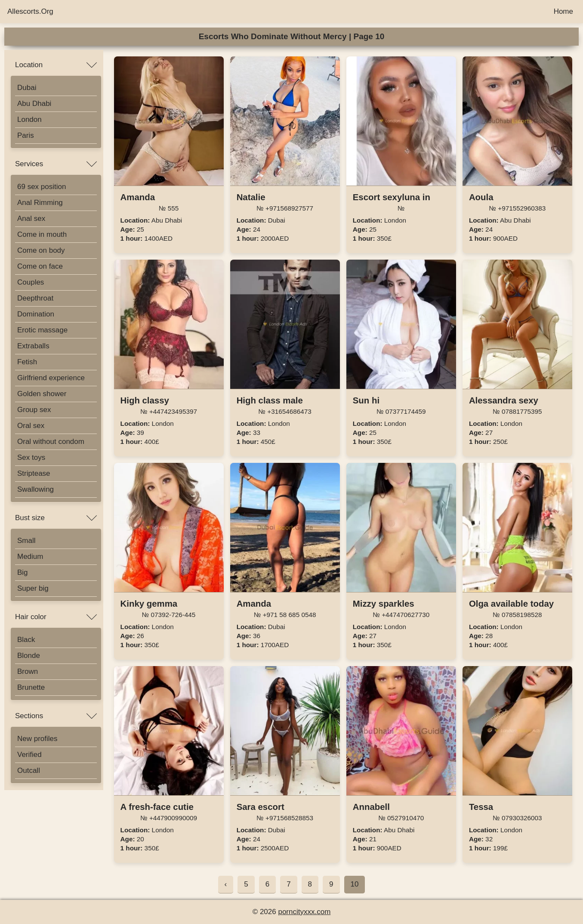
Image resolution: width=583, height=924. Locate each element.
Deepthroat (35, 298)
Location (29, 65)
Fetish (27, 362)
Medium (30, 557)
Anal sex (31, 219)
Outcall (29, 771)
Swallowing (35, 489)
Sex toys (31, 457)
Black (26, 640)
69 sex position (42, 187)
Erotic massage (42, 330)
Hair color (31, 617)
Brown (28, 671)
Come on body (41, 250)
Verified (29, 755)
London (29, 119)
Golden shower (42, 394)
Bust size (30, 518)
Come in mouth (42, 234)
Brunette (31, 687)
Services (29, 164)
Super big (33, 588)
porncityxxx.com (304, 912)
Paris (26, 135)
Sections (29, 716)
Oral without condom (51, 442)
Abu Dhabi (34, 104)
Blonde (29, 656)
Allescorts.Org (30, 11)
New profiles (37, 739)
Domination (36, 314)
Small (26, 541)
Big (23, 572)
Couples (31, 282)
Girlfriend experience (51, 378)
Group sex (34, 410)
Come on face (40, 266)
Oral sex (31, 426)
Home (563, 11)
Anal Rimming (40, 203)
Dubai (27, 88)
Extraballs (33, 346)
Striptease (34, 473)
